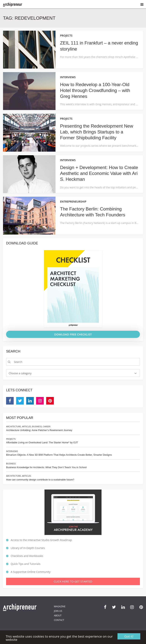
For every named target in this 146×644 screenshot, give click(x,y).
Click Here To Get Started (73, 581)
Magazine (60, 606)
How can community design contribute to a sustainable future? (40, 480)
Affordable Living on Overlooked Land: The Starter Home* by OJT (42, 442)
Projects (11, 439)
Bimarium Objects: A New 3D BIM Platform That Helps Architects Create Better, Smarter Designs (59, 455)
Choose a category (20, 373)
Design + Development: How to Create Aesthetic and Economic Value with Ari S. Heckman (99, 173)
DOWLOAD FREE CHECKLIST (73, 334)
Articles (27, 426)
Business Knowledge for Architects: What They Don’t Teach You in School (46, 467)
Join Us (58, 611)
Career (47, 426)
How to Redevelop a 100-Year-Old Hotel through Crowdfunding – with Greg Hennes (95, 90)
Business (37, 426)
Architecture (13, 426)
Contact (59, 620)
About (58, 616)
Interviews (12, 451)
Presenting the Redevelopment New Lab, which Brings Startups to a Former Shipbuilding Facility (97, 132)
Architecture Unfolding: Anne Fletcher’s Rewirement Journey (39, 430)
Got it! (129, 636)
